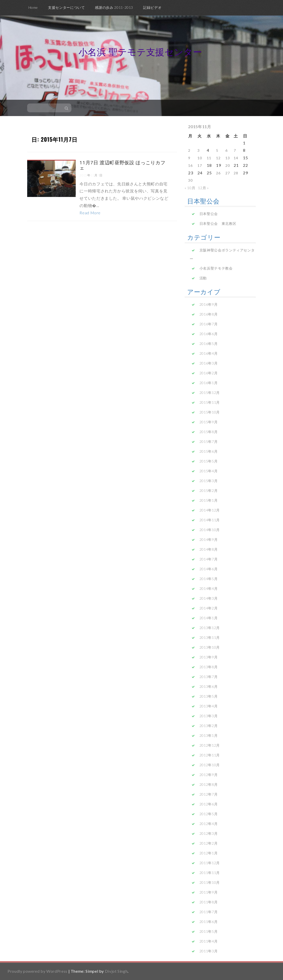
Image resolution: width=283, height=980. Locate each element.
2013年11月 (210, 637)
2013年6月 (209, 686)
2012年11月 (210, 755)
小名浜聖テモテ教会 (216, 268)
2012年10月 (210, 765)
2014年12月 (210, 510)
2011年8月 (209, 902)
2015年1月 (209, 500)
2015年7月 (209, 442)
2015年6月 (209, 451)
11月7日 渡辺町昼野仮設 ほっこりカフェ (122, 165)
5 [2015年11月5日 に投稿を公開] (217, 150)
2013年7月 (209, 677)
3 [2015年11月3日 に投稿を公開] (199, 150)
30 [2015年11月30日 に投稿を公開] (190, 180)
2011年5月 (209, 931)
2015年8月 (209, 432)
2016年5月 (209, 344)
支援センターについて (66, 7)
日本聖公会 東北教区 (218, 223)
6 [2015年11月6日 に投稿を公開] (227, 150)
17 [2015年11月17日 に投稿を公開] (200, 165)
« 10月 (190, 188)
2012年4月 (209, 824)
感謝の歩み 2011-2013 (114, 7)
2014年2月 (209, 608)
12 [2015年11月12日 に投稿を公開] (218, 158)
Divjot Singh (116, 971)
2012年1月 (209, 853)
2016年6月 (209, 334)
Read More (90, 213)
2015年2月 (209, 491)
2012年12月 (210, 745)
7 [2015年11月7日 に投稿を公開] (235, 150)
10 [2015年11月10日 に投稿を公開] (200, 158)
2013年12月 (210, 628)
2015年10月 (210, 412)
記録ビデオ (152, 7)
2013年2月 (209, 726)
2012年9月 (209, 775)
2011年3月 (209, 951)
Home (33, 7)
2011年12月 (210, 863)
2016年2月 (209, 373)
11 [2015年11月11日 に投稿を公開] (209, 158)
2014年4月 (209, 588)
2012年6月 (209, 804)
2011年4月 (209, 941)
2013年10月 (210, 647)
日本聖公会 (209, 214)
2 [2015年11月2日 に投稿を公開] (189, 150)
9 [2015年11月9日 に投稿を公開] (189, 158)
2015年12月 (210, 393)
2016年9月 (209, 304)
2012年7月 (209, 794)
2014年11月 (210, 520)
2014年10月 (210, 530)
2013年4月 (209, 706)
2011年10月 (210, 882)
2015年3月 (209, 481)
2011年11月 (210, 873)
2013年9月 (209, 657)
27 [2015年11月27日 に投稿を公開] (228, 173)
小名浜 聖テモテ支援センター (140, 52)
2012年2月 (209, 843)
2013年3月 (209, 716)
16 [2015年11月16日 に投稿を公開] (190, 165)
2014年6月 (209, 569)
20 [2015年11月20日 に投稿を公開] (228, 165)
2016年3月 (209, 363)
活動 (203, 278)
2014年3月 (209, 598)
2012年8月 (209, 784)
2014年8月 (209, 549)
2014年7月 (209, 559)
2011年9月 (209, 892)
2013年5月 (209, 696)
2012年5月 (209, 814)
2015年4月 (209, 471)
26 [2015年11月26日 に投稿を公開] (218, 173)
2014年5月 (209, 579)
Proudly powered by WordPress (37, 971)
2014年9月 (209, 539)
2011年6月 (209, 922)
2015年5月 (209, 461)
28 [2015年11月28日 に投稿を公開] (236, 173)
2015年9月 (209, 422)
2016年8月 (209, 314)
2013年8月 (209, 667)
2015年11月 (210, 402)
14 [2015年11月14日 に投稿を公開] (236, 158)
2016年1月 (209, 383)
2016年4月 (209, 353)
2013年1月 (209, 735)
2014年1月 (209, 618)
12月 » (203, 188)
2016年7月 (209, 324)
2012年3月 (209, 833)
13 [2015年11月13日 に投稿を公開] (228, 158)
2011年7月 (209, 912)
